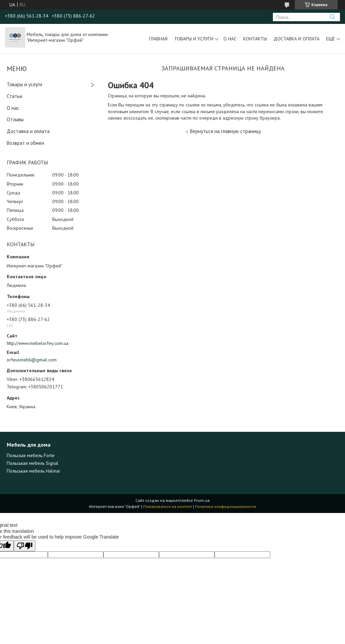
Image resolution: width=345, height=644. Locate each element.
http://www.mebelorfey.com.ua (38, 343)
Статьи (14, 96)
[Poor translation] (25, 546)
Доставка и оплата (296, 39)
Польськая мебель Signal (33, 463)
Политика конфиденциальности (226, 506)
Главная (158, 39)
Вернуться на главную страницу (226, 131)
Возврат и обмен (25, 143)
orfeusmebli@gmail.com (32, 360)
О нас (230, 39)
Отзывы (15, 119)
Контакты (255, 39)
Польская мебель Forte (31, 455)
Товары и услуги (194, 39)
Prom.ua (202, 500)
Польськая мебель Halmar (34, 471)
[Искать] (332, 17)
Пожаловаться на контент (168, 506)
